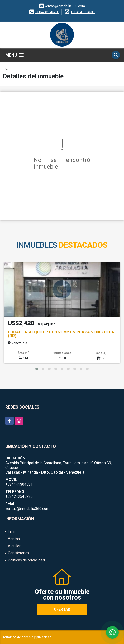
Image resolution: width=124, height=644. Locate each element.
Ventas (14, 539)
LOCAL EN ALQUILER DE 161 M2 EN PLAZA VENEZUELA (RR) (61, 334)
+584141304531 (83, 12)
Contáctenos (19, 553)
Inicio (7, 70)
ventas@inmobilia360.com (27, 509)
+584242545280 (47, 12)
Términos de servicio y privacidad (27, 637)
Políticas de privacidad (26, 560)
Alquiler (14, 546)
